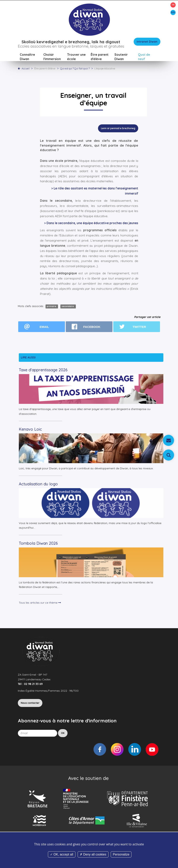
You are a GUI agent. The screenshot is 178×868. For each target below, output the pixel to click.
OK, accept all (62, 854)
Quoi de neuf (144, 57)
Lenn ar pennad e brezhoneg (118, 129)
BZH (173, 12)
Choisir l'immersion (52, 57)
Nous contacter (30, 703)
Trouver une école (76, 57)
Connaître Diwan (27, 57)
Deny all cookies (93, 854)
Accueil (26, 69)
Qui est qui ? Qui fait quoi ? (75, 69)
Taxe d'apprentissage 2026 (43, 370)
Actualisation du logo (38, 484)
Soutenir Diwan (121, 57)
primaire (52, 307)
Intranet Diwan (147, 42)
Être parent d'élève (100, 57)
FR (173, 5)
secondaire (68, 307)
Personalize (121, 854)
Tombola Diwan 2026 (38, 544)
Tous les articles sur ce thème (40, 603)
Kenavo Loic (30, 430)
